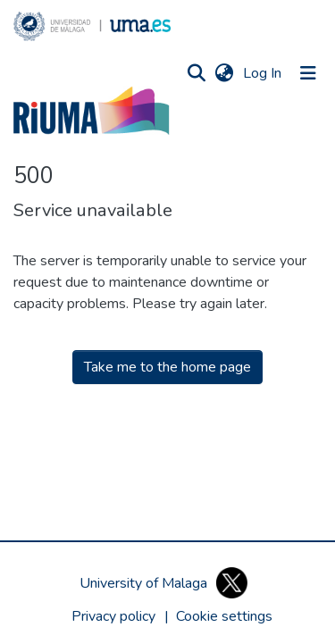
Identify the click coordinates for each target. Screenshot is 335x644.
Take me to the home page (167, 367)
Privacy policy (113, 616)
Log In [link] (263, 73)
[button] (92, 26)
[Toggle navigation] (308, 73)
